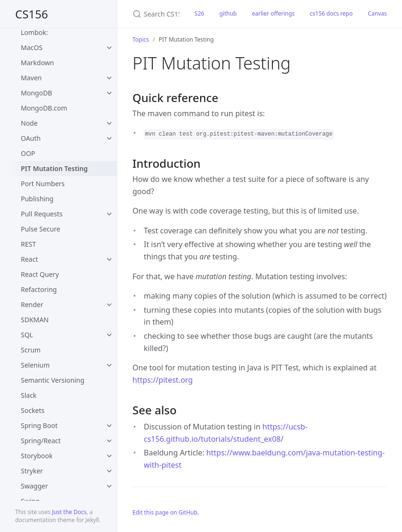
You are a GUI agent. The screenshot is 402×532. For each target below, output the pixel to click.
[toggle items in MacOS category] (109, 48)
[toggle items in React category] (109, 259)
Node (29, 123)
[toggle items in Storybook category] (109, 456)
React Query (40, 274)
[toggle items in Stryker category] (109, 471)
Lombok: (34, 32)
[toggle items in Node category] (109, 123)
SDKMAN (35, 320)
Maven (31, 78)
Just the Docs (69, 512)
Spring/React (41, 441)
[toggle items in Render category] (109, 305)
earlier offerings (273, 13)
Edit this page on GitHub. (166, 512)
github (228, 13)
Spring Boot (39, 425)
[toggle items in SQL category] (109, 335)
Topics (141, 39)
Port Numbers (43, 184)
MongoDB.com (44, 108)
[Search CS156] (152, 14)
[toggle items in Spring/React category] (109, 441)
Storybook (37, 456)
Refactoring (39, 289)
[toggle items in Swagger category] (109, 486)
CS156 (32, 14)
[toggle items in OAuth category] (109, 138)
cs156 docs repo (331, 13)
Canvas (377, 13)
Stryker (32, 471)
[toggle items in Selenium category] (109, 365)
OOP (28, 153)
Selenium (35, 365)
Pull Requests (42, 214)
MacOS (32, 47)
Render (32, 305)
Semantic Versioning (52, 380)
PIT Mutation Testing (54, 168)
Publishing (37, 199)
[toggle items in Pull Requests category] (109, 214)
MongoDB (36, 93)
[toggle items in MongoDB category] (109, 93)
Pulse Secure (40, 229)
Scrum (31, 350)
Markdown (37, 63)
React (29, 259)
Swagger (34, 486)
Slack (29, 395)
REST (28, 244)
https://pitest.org (163, 380)
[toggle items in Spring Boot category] (109, 426)
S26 (199, 13)
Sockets (33, 410)
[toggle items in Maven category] (109, 78)
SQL (27, 335)
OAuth (31, 138)
